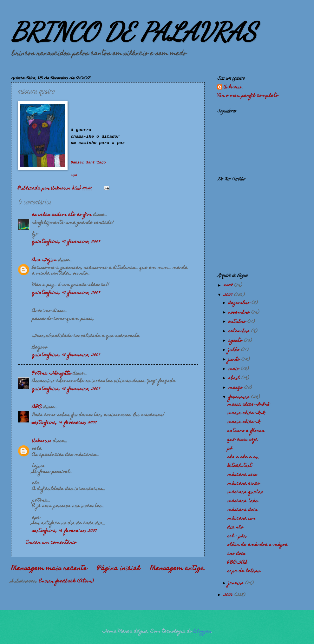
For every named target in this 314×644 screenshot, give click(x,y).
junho (235, 360)
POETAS (237, 563)
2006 (229, 595)
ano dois (236, 554)
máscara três (243, 501)
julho (235, 350)
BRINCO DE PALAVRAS (134, 32)
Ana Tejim (44, 260)
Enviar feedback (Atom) (66, 581)
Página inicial (119, 569)
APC (37, 407)
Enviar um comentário (51, 543)
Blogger (202, 632)
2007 (229, 295)
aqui (74, 175)
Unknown (42, 441)
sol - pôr (237, 536)
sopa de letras (244, 571)
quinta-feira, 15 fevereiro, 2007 (66, 242)
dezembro (240, 303)
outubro (238, 322)
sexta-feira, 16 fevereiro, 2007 (64, 423)
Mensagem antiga (177, 569)
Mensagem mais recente (49, 569)
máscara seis (242, 475)
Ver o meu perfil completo (248, 96)
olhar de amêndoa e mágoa (258, 545)
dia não (235, 528)
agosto (236, 341)
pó (230, 448)
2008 (229, 286)
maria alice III (249, 405)
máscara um (242, 519)
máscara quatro (245, 492)
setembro (240, 331)
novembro (240, 313)
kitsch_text (240, 466)
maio (235, 369)
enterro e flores (246, 431)
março (236, 388)
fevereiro (240, 397)
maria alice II (246, 413)
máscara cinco (244, 484)
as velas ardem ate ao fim (62, 215)
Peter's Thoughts (52, 374)
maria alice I (244, 422)
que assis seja (243, 440)
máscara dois (242, 510)
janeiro (237, 583)
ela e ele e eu (243, 457)
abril (235, 378)
